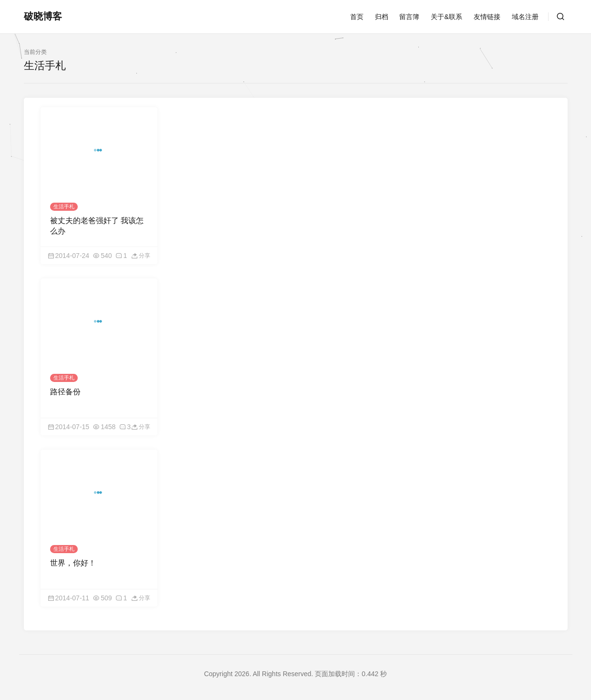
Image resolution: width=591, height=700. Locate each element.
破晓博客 (43, 16)
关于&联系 (446, 17)
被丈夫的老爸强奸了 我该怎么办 (97, 226)
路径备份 (65, 392)
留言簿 (409, 17)
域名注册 (525, 17)
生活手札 (64, 206)
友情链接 (487, 17)
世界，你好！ (73, 563)
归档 (382, 17)
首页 (357, 17)
